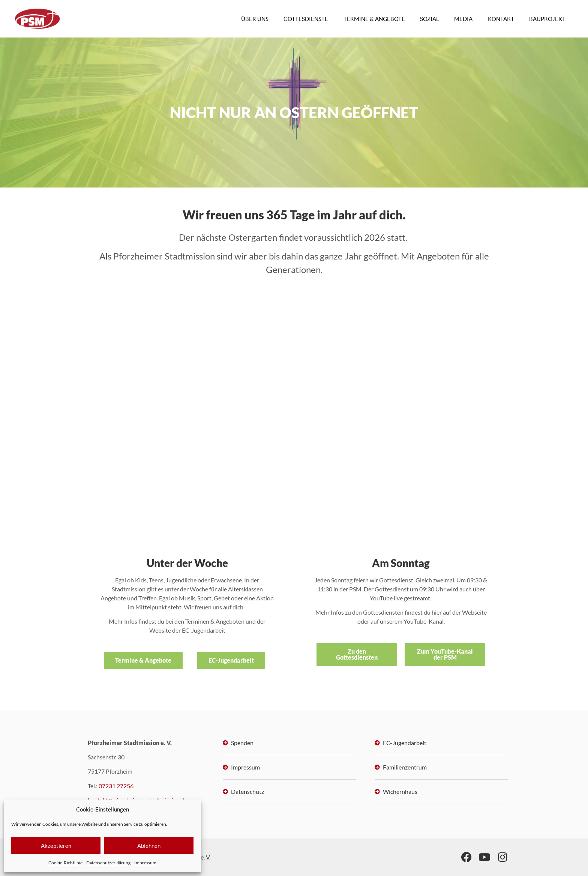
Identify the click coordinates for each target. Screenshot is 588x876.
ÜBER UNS (256, 19)
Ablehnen (149, 846)
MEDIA (464, 19)
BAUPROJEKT (547, 19)
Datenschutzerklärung (108, 863)
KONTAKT (501, 19)
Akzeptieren (56, 846)
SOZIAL (430, 19)
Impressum (145, 863)
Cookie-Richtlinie (65, 863)
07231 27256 (116, 786)
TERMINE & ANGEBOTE (375, 19)
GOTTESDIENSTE (307, 19)
